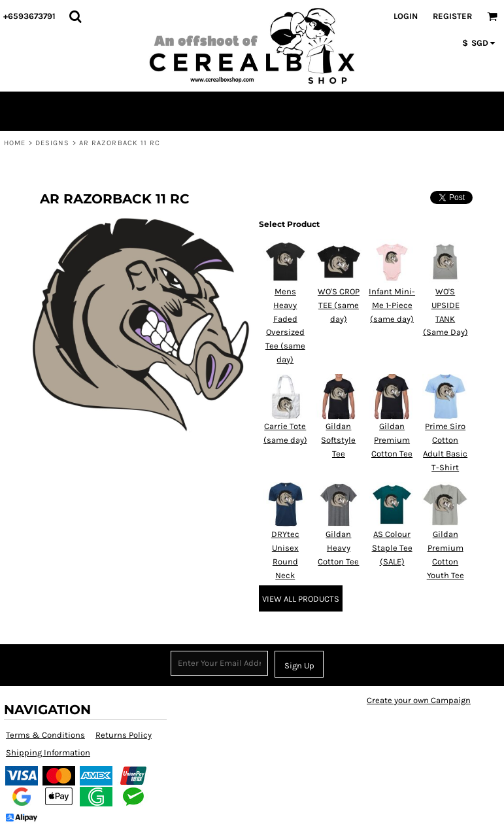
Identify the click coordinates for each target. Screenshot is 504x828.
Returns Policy (124, 735)
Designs (53, 143)
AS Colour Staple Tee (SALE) (392, 548)
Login (406, 16)
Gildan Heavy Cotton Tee (338, 548)
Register (452, 16)
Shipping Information (48, 752)
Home (15, 143)
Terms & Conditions (45, 735)
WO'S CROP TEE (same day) (339, 305)
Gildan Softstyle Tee (338, 440)
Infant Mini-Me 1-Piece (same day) (392, 305)
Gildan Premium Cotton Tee (392, 440)
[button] (75, 16)
